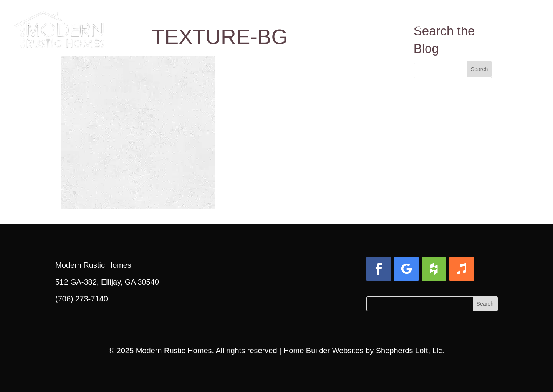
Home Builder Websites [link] (324, 351)
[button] (479, 69)
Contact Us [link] (512, 26)
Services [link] (409, 26)
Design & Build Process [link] (270, 26)
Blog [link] (459, 26)
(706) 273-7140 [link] (82, 299)
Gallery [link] (353, 26)
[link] (59, 23)
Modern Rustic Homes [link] (174, 351)
